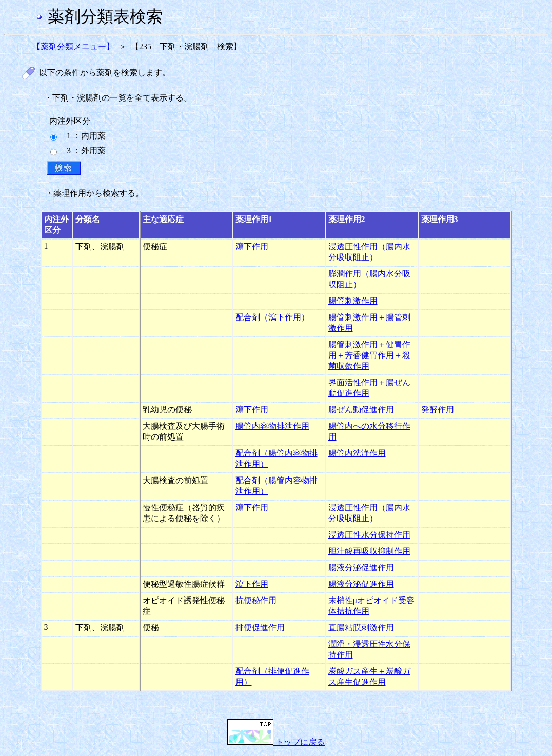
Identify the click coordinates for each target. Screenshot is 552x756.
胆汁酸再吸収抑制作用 (369, 551)
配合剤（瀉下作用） (272, 317)
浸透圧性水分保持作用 (369, 535)
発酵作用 (438, 410)
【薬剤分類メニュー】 (73, 46)
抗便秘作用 (256, 600)
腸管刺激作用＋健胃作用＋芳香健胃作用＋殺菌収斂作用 (369, 355)
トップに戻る (276, 742)
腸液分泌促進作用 (361, 568)
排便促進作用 (260, 628)
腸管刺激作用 (353, 301)
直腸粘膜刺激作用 (361, 628)
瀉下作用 (252, 246)
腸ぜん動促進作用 (361, 410)
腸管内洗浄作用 (357, 453)
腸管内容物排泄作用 (272, 426)
